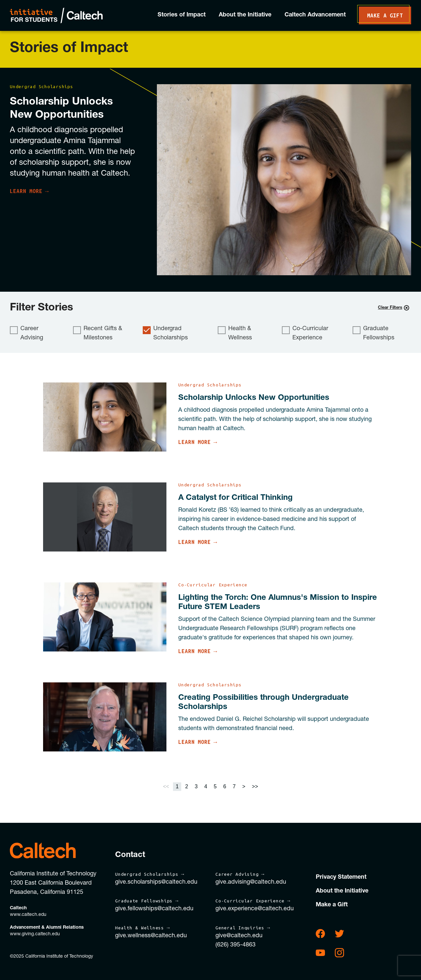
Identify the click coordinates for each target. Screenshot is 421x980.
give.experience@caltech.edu (255, 909)
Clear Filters (394, 308)
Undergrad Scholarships (165, 333)
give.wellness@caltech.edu (151, 936)
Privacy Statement (341, 877)
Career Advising (26, 333)
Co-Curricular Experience (305, 333)
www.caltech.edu (28, 915)
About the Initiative (245, 15)
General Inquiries (240, 928)
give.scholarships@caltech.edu (156, 882)
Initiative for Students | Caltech (56, 15)
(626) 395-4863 (235, 945)
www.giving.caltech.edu (35, 934)
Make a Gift (385, 15)
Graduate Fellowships (373, 333)
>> (255, 786)
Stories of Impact (182, 15)
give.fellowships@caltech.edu (154, 909)
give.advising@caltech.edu (251, 882)
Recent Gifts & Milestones (98, 333)
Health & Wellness (235, 333)
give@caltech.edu (239, 936)
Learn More (26, 191)
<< (166, 786)
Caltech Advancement (315, 15)
